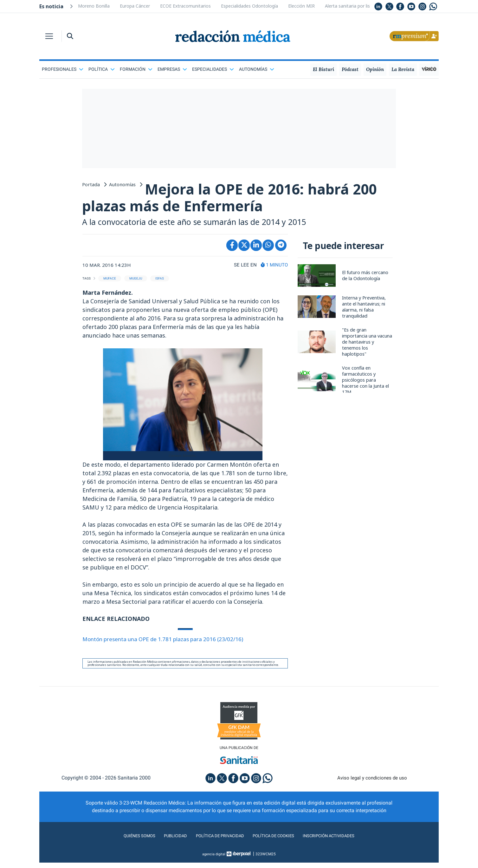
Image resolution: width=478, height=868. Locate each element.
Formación (136, 69)
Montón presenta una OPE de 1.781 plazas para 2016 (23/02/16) (169, 643)
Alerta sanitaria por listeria (352, 6)
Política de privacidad (216, 841)
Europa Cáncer (135, 6)
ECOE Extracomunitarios (185, 6)
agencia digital (214, 859)
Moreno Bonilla (94, 6)
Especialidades (213, 69)
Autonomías (257, 69)
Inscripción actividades (340, 841)
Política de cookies (277, 841)
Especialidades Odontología (249, 6)
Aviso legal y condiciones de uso (372, 783)
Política (102, 69)
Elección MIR (301, 6)
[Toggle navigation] (49, 36)
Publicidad (166, 841)
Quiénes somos (126, 841)
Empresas (172, 69)
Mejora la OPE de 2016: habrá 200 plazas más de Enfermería (228, 200)
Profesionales (63, 69)
